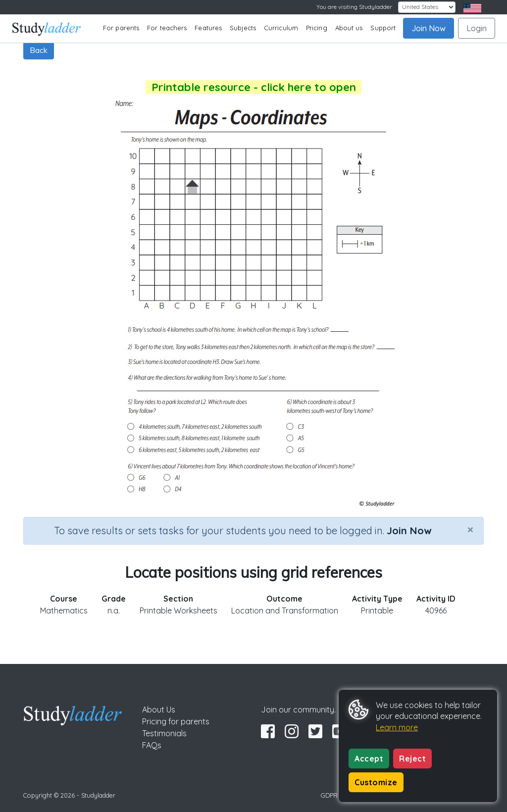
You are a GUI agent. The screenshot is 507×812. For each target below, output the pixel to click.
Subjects (243, 28)
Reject (412, 759)
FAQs (152, 745)
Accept (369, 759)
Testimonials (164, 733)
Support (383, 28)
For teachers (167, 28)
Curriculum (281, 28)
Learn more (397, 727)
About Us (159, 710)
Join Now (429, 28)
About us (349, 28)
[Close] (470, 529)
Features (208, 28)
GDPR (329, 795)
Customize (376, 782)
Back (39, 50)
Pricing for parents (176, 721)
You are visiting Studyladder (354, 7)
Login (477, 28)
